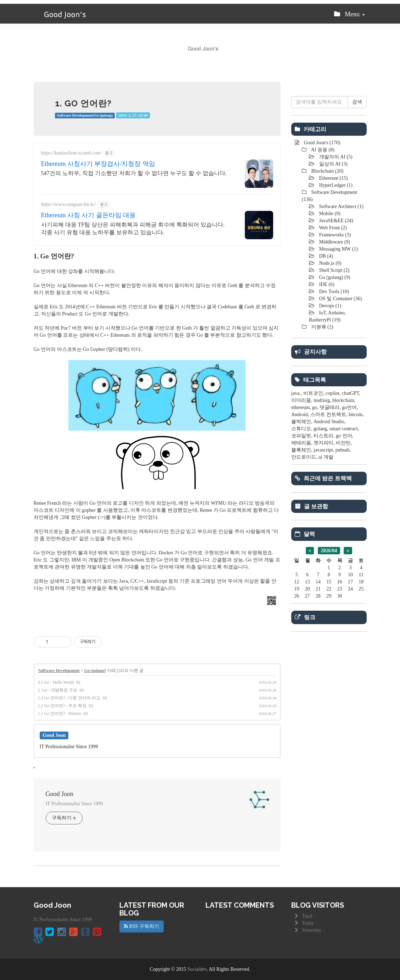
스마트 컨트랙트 (328, 415)
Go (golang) (95, 671)
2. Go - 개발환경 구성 (58, 690)
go (315, 407)
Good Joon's (321, 143)
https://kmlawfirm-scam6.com (71, 153)
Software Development (59, 671)
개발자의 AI (335, 157)
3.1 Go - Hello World (56, 682)
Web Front (332, 228)
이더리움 (301, 400)
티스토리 (323, 436)
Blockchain (327, 171)
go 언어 (344, 436)
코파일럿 (301, 436)
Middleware (334, 242)
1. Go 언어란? (83, 103)
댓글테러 (329, 407)
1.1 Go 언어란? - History (60, 713)
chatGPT (351, 393)
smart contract (344, 429)
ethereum (300, 407)
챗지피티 (323, 443)
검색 (357, 102)
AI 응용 (322, 150)
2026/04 (329, 551)
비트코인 (313, 393)
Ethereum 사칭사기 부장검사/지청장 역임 (98, 164)
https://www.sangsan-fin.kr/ (69, 204)
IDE (326, 284)
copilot (333, 393)
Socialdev (197, 969)
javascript (323, 450)
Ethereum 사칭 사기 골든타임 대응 (89, 215)
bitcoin (356, 415)
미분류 (322, 327)
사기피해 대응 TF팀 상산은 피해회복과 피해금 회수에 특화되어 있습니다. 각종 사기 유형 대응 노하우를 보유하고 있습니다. (133, 228)
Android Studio (329, 422)
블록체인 (301, 450)
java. (296, 393)
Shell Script (334, 270)
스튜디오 (301, 429)
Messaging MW (338, 249)
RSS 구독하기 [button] (142, 926)
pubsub (342, 450)
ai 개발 (326, 457)
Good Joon (60, 794)
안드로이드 (304, 457)
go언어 (349, 407)
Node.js (330, 263)
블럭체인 (301, 422)
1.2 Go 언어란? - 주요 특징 (62, 706)
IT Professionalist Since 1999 (74, 804)
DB (325, 256)
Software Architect (341, 206)
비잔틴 (343, 443)
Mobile (329, 214)
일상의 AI (333, 164)
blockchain (343, 400)
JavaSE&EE (336, 221)
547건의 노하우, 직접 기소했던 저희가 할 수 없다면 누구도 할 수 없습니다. (134, 173)
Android (300, 415)
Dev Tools (333, 292)
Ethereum (333, 178)
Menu (350, 16)
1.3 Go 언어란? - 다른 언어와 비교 (69, 698)
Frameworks (334, 235)
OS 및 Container (340, 299)
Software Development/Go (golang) (85, 115)
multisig (322, 400)
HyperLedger (335, 185)
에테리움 (301, 443)
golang (320, 429)
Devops (329, 306)
